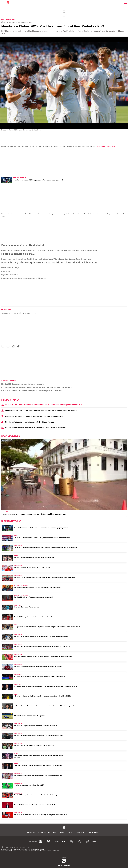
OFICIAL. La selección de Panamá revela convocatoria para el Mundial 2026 (34, 416)
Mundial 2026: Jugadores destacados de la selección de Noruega (36, 795)
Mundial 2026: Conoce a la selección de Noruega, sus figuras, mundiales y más (40, 815)
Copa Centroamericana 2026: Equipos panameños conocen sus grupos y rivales (39, 180)
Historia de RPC (25, 847)
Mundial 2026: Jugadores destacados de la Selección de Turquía (35, 726)
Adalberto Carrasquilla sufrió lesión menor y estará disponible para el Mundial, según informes (46, 706)
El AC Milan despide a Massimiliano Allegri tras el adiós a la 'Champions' (38, 765)
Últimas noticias (44, 833)
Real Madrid (27, 313)
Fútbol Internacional (9, 22)
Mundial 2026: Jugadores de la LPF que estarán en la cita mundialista (37, 587)
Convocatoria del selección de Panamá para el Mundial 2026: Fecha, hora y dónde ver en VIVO (41, 410)
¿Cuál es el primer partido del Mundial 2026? (29, 785)
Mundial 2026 (31, 833)
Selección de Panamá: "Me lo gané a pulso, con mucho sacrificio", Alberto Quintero (42, 538)
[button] (3, 346)
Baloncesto (80, 833)
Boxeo (71, 833)
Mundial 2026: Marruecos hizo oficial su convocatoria (32, 567)
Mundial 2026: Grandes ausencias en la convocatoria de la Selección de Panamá (36, 428)
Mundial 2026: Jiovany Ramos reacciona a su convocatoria (33, 597)
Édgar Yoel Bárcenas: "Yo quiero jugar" (27, 607)
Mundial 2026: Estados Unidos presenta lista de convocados (23, 384)
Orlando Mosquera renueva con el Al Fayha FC (29, 716)
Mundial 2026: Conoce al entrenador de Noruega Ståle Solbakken (36, 805)
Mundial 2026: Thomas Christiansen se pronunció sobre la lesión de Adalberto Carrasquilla (44, 577)
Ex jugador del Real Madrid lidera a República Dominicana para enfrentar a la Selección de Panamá (37, 387)
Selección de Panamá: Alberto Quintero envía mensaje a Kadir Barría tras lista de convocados (45, 548)
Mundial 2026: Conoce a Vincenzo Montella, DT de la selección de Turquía (38, 736)
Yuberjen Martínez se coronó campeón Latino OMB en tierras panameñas (38, 755)
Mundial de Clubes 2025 (106, 147)
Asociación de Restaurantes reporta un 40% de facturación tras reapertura (35, 514)
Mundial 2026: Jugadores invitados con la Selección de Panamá (29, 422)
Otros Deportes (93, 833)
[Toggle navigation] (126, 3)
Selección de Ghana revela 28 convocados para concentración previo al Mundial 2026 (32, 391)
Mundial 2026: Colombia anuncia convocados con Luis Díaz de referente (38, 775)
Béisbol (63, 833)
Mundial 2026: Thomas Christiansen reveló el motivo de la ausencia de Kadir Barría (42, 647)
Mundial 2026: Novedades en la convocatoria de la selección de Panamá (38, 666)
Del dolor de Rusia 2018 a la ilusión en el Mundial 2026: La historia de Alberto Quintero (43, 656)
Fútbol (55, 833)
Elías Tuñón (17, 758)
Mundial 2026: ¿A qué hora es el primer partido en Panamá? (34, 745)
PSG (37, 313)
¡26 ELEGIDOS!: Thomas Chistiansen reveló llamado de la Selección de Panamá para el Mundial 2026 (44, 405)
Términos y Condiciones (10, 847)
